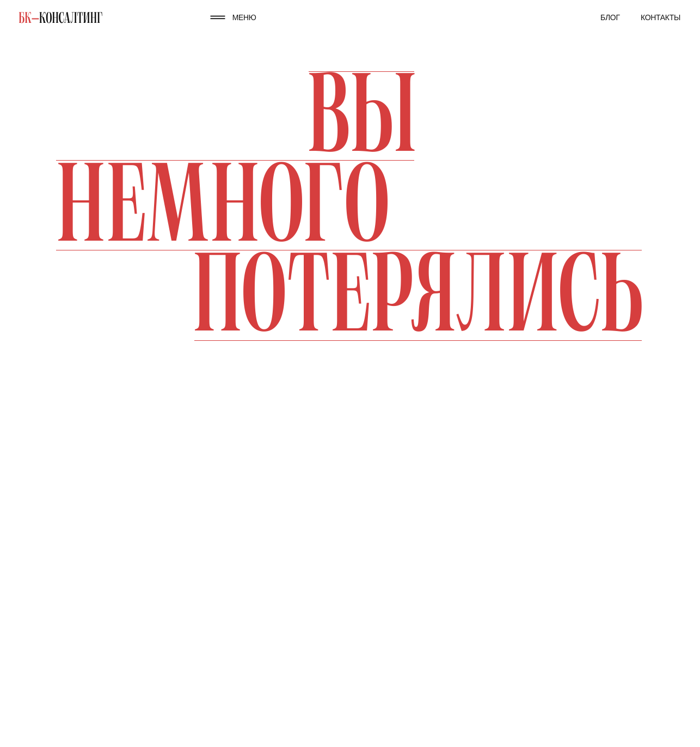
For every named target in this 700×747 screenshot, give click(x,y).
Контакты (661, 17)
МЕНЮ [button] (244, 17)
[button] (218, 17)
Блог (610, 17)
